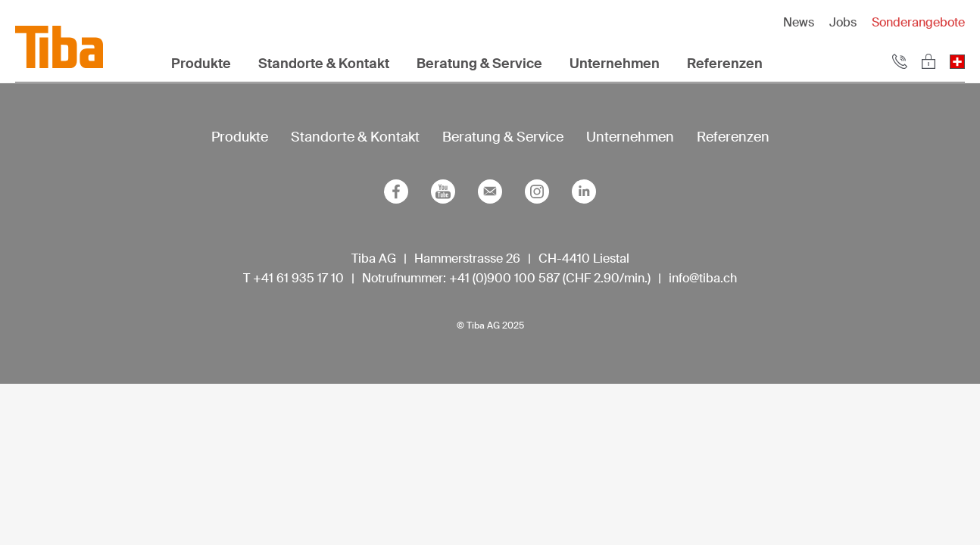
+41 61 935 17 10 (298, 278)
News (799, 22)
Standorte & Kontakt (324, 64)
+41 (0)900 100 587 (504, 278)
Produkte (201, 64)
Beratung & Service (479, 64)
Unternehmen (615, 64)
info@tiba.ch (703, 278)
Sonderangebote (918, 22)
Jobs (843, 22)
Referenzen (725, 64)
